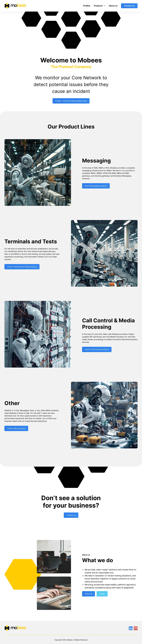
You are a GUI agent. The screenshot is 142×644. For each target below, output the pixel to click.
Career (102, 594)
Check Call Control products (97, 349)
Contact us (129, 6)
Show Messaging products (96, 186)
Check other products (16, 428)
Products (98, 6)
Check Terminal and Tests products (22, 267)
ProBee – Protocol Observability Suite (71, 101)
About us (113, 6)
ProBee (87, 6)
